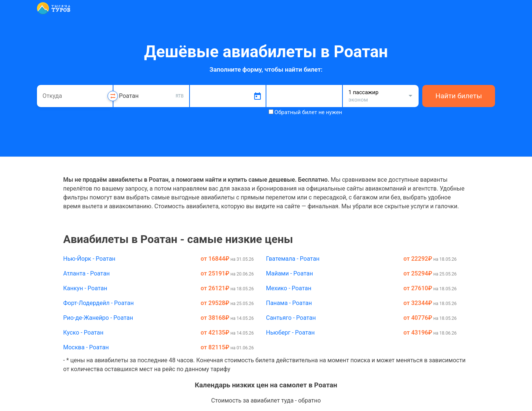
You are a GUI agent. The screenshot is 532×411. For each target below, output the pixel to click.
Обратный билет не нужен (308, 112)
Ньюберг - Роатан (290, 333)
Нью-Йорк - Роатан (89, 259)
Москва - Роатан (86, 347)
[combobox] (75, 96)
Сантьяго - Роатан (291, 318)
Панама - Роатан (289, 303)
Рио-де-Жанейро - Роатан (98, 318)
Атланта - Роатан (86, 273)
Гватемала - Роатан (293, 259)
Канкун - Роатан (85, 288)
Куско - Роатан (83, 333)
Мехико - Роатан (289, 288)
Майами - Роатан (289, 273)
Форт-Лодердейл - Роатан (98, 303)
